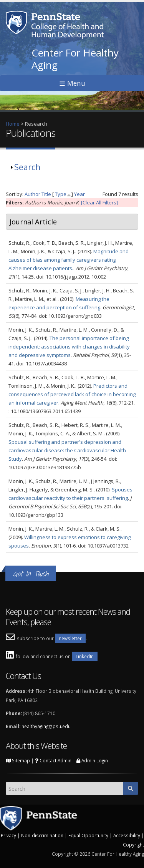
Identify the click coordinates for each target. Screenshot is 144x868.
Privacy (8, 835)
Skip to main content (24, 4)
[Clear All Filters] (99, 202)
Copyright (133, 845)
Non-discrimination (42, 835)
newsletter (70, 638)
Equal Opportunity (88, 835)
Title (46, 194)
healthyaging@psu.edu (46, 726)
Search (27, 167)
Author (32, 194)
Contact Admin (53, 760)
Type (61, 194)
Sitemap (18, 760)
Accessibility (127, 835)
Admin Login (92, 760)
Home (13, 124)
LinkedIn (85, 656)
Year (79, 194)
